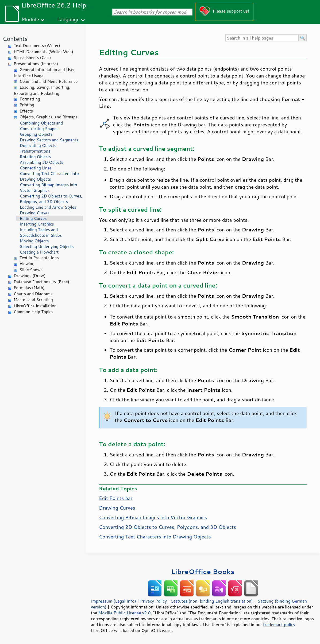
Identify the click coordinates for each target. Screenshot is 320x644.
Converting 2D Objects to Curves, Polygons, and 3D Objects (51, 199)
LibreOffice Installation (35, 306)
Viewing (27, 264)
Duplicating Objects (38, 146)
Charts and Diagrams (33, 294)
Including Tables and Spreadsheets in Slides (41, 232)
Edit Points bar (116, 498)
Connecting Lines (36, 168)
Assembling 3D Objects (42, 162)
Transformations (35, 151)
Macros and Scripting (33, 300)
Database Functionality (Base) (41, 282)
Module (30, 19)
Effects (26, 111)
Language (68, 19)
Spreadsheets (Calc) (32, 58)
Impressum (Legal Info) (113, 601)
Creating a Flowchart (39, 252)
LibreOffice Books (203, 571)
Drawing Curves (35, 213)
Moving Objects (34, 241)
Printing (27, 105)
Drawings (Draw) (30, 276)
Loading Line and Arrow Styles (48, 207)
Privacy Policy (153, 601)
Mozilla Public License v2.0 (125, 613)
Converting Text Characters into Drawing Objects (49, 176)
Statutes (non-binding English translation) (212, 601)
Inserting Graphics (37, 224)
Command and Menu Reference (49, 81)
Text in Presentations (39, 258)
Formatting (30, 99)
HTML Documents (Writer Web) (43, 52)
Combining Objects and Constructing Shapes (41, 126)
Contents (15, 39)
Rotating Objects (35, 157)
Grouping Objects (36, 134)
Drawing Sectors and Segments (49, 140)
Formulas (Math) (29, 288)
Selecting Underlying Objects (47, 247)
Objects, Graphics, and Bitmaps (49, 117)
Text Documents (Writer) (37, 46)
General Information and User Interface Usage (44, 73)
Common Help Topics (33, 312)
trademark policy (279, 624)
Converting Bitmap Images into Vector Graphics (48, 188)
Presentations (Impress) (36, 64)
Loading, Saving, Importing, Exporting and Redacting (42, 90)
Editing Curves (33, 218)
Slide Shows (31, 270)
